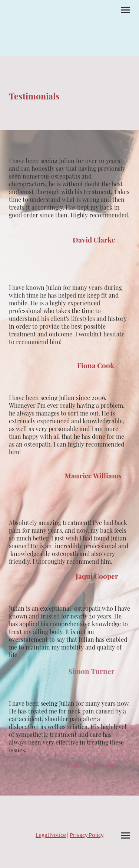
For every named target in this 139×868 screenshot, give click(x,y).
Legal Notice (51, 835)
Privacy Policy (87, 835)
